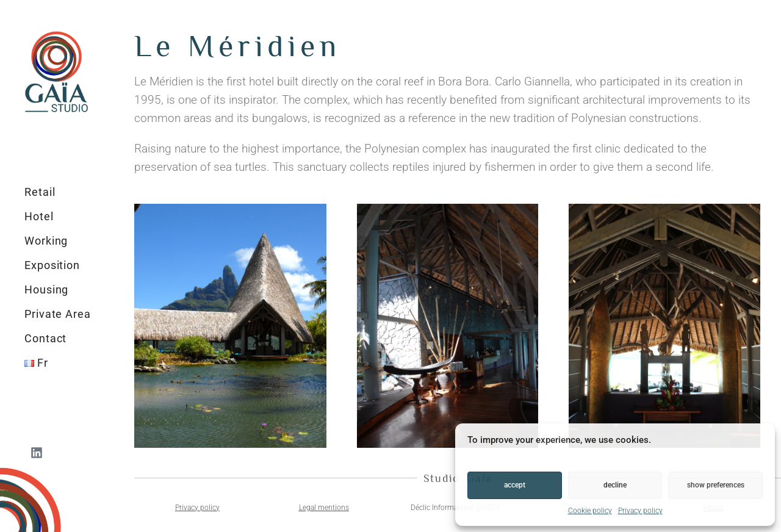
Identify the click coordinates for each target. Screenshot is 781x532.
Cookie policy (590, 511)
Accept (515, 485)
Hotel (39, 216)
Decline (615, 485)
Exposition (52, 265)
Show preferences (716, 485)
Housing (46, 289)
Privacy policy (640, 511)
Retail (40, 192)
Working (46, 241)
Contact (45, 338)
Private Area (58, 314)
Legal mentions (324, 508)
